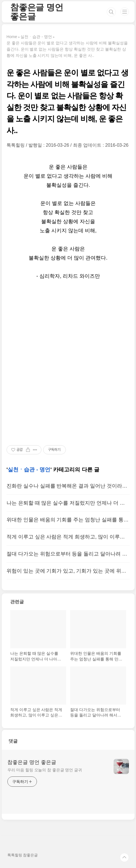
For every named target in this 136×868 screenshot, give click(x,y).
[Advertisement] (68, 363)
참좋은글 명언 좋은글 (37, 12)
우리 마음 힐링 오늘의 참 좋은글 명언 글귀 (45, 770)
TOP (124, 857)
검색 (111, 12)
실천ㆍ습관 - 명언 (29, 470)
